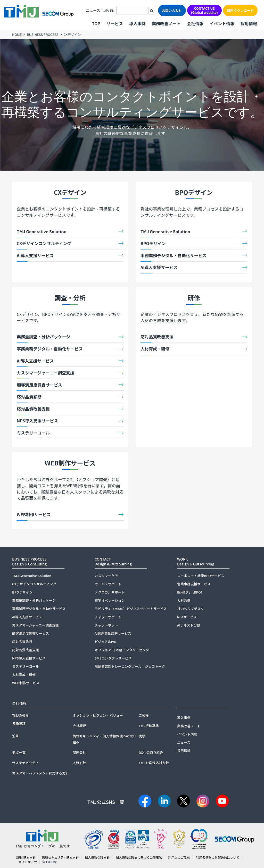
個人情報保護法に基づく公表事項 (139, 857)
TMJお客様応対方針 (154, 763)
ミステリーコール (33, 433)
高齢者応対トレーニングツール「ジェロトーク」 (131, 666)
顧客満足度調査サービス (39, 385)
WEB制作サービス (34, 514)
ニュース (93, 10)
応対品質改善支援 (33, 409)
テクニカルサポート (110, 592)
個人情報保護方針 (97, 857)
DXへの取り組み (151, 752)
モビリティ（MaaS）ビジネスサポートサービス (131, 609)
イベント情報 (222, 23)
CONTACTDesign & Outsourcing (113, 561)
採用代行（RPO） (191, 592)
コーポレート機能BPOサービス (201, 576)
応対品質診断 (29, 397)
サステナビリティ (25, 763)
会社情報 (195, 23)
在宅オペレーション (110, 600)
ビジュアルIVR (105, 642)
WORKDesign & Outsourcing (196, 561)
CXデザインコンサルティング (44, 243)
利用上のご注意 (179, 857)
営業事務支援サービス (194, 584)
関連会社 (79, 752)
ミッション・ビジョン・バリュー (98, 715)
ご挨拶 (144, 715)
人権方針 (79, 763)
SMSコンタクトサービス (113, 658)
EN (112, 10)
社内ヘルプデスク (191, 609)
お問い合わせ (172, 10)
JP (106, 10)
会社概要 (79, 726)
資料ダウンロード (240, 10)
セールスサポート (108, 584)
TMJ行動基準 (149, 726)
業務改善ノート (166, 23)
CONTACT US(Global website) (204, 10)
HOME (17, 34)
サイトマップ (28, 862)
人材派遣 (184, 600)
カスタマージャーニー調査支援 (46, 373)
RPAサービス (187, 617)
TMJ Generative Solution (42, 231)
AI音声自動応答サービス (113, 633)
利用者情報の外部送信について (218, 857)
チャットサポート (108, 617)
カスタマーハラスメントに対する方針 (40, 773)
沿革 (15, 736)
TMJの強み (20, 715)
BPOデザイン (153, 243)
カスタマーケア (106, 576)
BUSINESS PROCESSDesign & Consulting (29, 561)
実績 (142, 736)
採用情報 (249, 23)
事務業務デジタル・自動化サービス (174, 255)
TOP (96, 23)
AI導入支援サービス (35, 255)
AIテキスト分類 (189, 625)
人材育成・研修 (155, 349)
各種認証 (19, 724)
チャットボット (106, 625)
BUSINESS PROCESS (43, 34)
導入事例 (137, 23)
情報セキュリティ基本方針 (60, 857)
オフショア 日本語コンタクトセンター (123, 650)
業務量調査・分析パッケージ (44, 337)
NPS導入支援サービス (37, 421)
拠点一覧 (19, 752)
